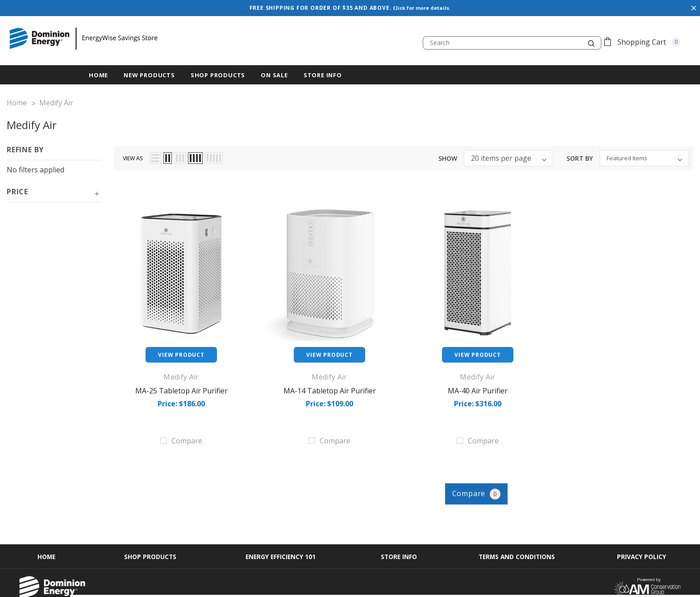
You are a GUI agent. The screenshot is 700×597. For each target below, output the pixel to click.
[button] (54, 192)
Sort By (580, 156)
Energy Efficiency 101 (280, 537)
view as (133, 155)
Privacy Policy (644, 537)
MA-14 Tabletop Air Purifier (330, 388)
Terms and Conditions (519, 537)
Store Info (323, 75)
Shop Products (218, 75)
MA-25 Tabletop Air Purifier (181, 388)
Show (448, 156)
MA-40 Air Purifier (478, 388)
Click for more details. (423, 8)
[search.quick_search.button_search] (591, 43)
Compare (487, 474)
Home (44, 537)
